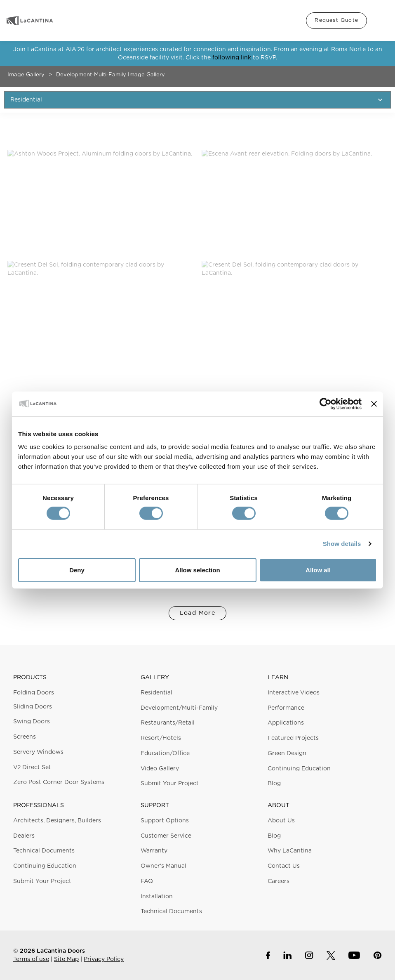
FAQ (147, 881)
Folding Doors (34, 693)
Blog (274, 784)
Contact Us (284, 866)
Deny (77, 570)
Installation (157, 897)
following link (232, 58)
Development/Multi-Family (179, 708)
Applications (286, 723)
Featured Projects (293, 738)
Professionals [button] (39, 805)
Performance (286, 708)
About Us (281, 821)
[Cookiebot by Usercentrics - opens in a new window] (326, 404)
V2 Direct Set (32, 767)
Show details (342, 544)
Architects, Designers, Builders (57, 821)
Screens (25, 737)
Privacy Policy (104, 959)
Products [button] (30, 678)
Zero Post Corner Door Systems (59, 782)
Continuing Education (299, 769)
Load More (198, 613)
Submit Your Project (170, 784)
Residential (156, 693)
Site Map (66, 959)
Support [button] (155, 805)
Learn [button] (278, 678)
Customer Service (166, 836)
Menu (380, 21)
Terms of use (31, 959)
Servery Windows (38, 752)
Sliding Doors (33, 707)
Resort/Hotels (161, 738)
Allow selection (197, 570)
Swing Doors (32, 722)
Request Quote (336, 20)
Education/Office (165, 753)
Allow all (318, 570)
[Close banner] (374, 404)
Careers (279, 881)
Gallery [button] (155, 678)
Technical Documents (44, 851)
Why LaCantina (290, 851)
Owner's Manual (163, 866)
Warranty (154, 851)
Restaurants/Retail (168, 723)
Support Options (165, 821)
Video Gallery (160, 769)
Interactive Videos (294, 693)
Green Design (287, 753)
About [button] (279, 805)
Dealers (24, 836)
